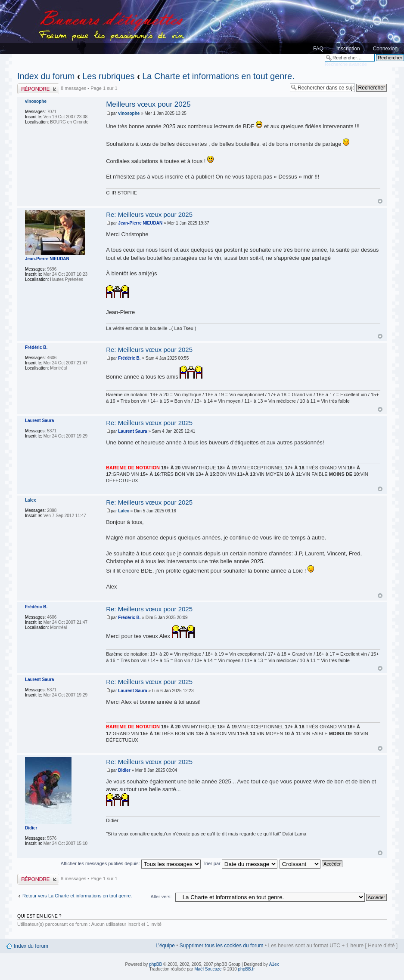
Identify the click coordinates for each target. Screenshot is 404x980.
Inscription (348, 49)
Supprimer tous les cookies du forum (222, 946)
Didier (124, 770)
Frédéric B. (129, 358)
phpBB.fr (247, 969)
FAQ (318, 49)
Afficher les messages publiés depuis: (131, 863)
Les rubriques (108, 76)
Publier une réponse (38, 89)
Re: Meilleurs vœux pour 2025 (149, 214)
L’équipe (165, 946)
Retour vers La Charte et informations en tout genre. (77, 896)
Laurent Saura (132, 431)
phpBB (155, 964)
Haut (380, 201)
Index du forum (46, 76)
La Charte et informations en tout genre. (218, 76)
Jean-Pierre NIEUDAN (140, 223)
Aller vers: (161, 897)
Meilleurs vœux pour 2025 (148, 104)
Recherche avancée (346, 64)
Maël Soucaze (208, 969)
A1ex (274, 964)
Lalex (124, 511)
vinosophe (129, 113)
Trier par (240, 863)
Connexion (385, 49)
